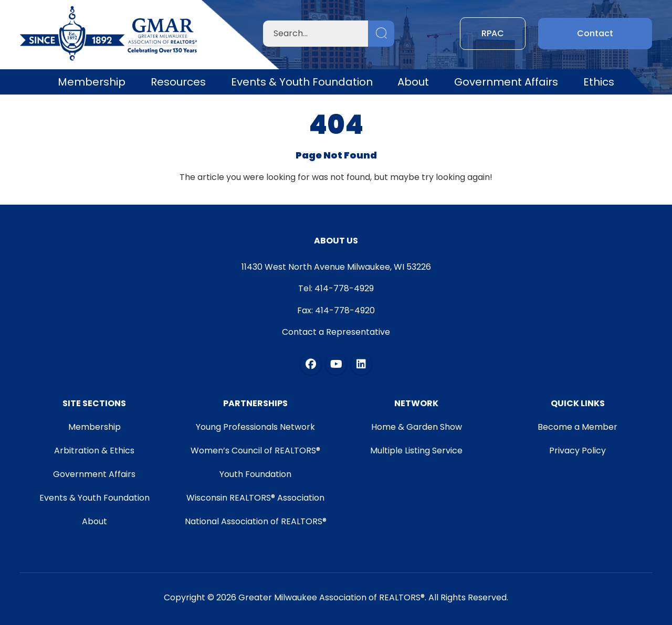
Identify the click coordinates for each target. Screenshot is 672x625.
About (413, 82)
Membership (92, 82)
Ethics (599, 82)
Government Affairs (506, 82)
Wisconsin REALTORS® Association (255, 498)
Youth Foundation (255, 474)
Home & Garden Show (417, 427)
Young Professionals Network (255, 427)
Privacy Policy (577, 451)
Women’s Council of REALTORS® (255, 451)
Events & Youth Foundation (302, 82)
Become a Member (577, 427)
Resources (178, 82)
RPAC (493, 33)
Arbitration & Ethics (94, 451)
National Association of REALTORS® (256, 521)
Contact (595, 33)
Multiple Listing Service (416, 451)
